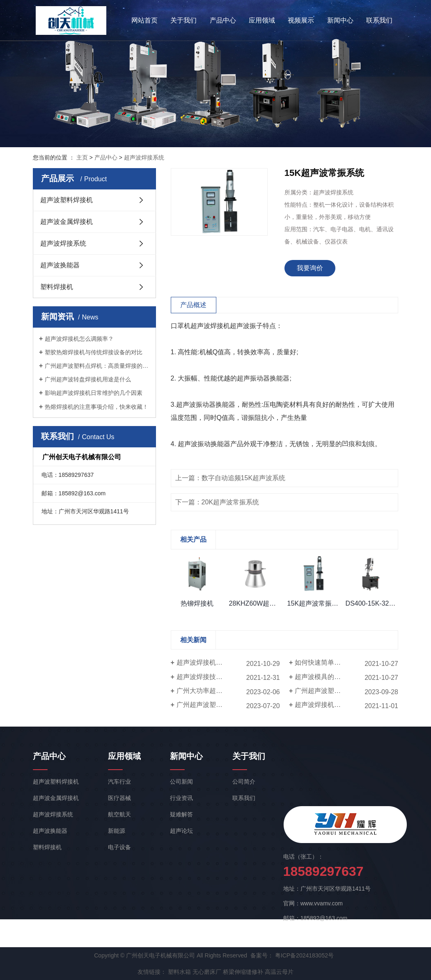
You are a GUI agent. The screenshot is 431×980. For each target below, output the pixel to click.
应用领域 (262, 20)
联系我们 (379, 20)
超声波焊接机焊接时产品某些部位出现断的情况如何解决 (228, 662)
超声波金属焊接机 (66, 222)
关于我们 (183, 20)
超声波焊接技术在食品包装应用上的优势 (228, 677)
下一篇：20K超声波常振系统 (217, 502)
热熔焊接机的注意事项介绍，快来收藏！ (96, 407)
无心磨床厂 (207, 972)
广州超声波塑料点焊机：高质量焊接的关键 (97, 366)
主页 (82, 157)
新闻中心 (340, 20)
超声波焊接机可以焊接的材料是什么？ (346, 705)
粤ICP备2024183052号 (304, 955)
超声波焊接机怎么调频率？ (79, 339)
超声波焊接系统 (144, 157)
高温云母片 (279, 972)
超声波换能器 (60, 265)
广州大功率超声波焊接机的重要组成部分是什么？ (228, 691)
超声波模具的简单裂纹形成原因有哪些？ (346, 677)
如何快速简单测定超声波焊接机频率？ (346, 662)
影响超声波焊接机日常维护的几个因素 (94, 393)
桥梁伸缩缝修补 (243, 972)
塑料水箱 (179, 972)
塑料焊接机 (57, 287)
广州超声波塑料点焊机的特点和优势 (228, 705)
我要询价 (310, 268)
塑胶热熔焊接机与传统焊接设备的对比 (94, 352)
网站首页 (144, 20)
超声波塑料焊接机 (66, 200)
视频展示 (301, 20)
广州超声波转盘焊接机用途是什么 (88, 379)
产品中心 (223, 20)
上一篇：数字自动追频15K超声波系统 (230, 478)
